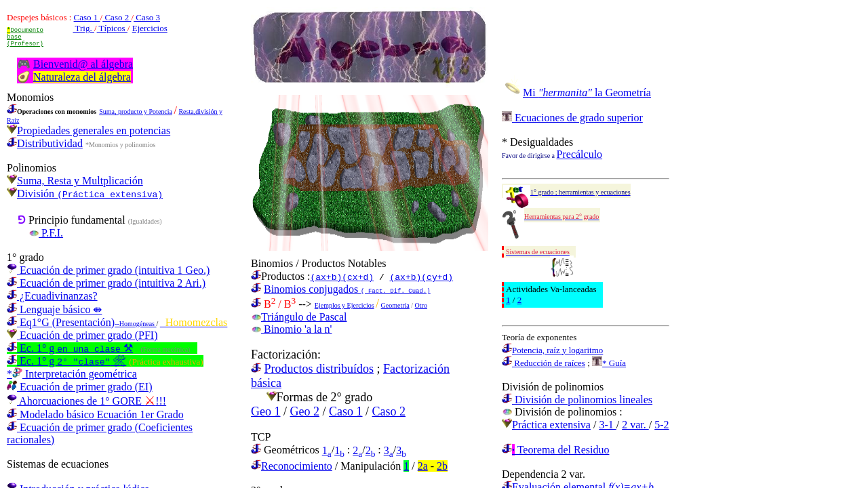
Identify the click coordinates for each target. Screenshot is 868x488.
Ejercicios (150, 28)
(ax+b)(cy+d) (421, 277)
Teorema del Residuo (555, 450)
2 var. (635, 425)
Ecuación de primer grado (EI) (79, 387)
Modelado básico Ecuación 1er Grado (95, 414)
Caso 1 (87, 17)
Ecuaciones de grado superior (572, 118)
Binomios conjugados (347, 289)
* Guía (609, 363)
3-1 (607, 425)
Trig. (84, 28)
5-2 (662, 425)
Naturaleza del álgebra (82, 77)
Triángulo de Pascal (299, 317)
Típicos (112, 28)
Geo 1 (266, 411)
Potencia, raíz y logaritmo (552, 350)
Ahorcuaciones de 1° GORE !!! (86, 401)
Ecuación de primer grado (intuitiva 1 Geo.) (108, 270)
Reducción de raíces (544, 363)
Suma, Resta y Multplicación (80, 181)
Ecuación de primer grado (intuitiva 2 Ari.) (106, 283)
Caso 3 (147, 17)
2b (442, 466)
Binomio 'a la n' (291, 329)
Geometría (395, 305)
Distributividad (45, 143)
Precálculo (580, 154)
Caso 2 (117, 17)
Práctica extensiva (551, 425)
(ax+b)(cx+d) (342, 277)
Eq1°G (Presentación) (82, 322)
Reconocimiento (297, 466)
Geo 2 (305, 411)
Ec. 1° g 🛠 (66, 361)
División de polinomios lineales (577, 400)
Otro (421, 305)
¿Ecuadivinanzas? (52, 296)
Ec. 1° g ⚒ (70, 348)
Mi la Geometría (587, 93)
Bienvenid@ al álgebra (83, 64)
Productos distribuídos (319, 369)
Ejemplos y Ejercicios (344, 305)
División (90, 194)
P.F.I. (46, 233)
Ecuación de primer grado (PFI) (82, 335)
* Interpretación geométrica (72, 374)
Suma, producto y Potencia (136, 111)
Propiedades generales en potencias (88, 130)
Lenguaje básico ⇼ (54, 309)
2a (423, 466)
